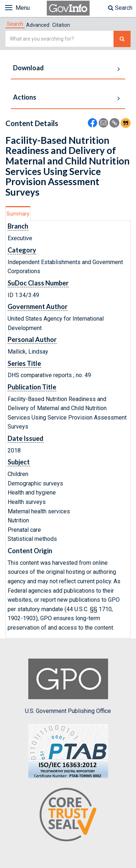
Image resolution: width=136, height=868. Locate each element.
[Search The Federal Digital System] (122, 39)
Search (120, 8)
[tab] (15, 24)
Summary (18, 214)
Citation (61, 25)
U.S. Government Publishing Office (68, 687)
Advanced (38, 25)
